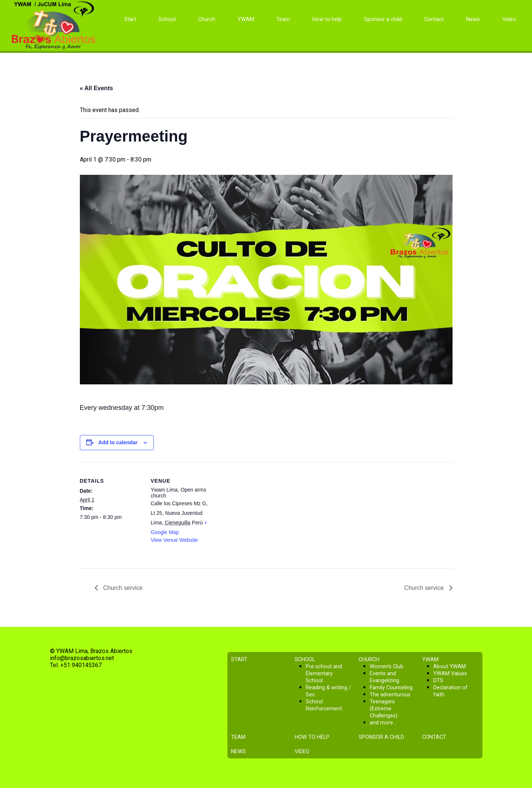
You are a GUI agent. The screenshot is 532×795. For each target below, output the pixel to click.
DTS (438, 681)
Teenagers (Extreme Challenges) (384, 709)
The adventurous (390, 695)
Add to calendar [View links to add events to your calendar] (118, 442)
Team (283, 19)
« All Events (96, 88)
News (473, 19)
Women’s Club (387, 667)
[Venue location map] (261, 513)
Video (509, 19)
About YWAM (450, 667)
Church (207, 19)
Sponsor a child (383, 19)
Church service (122, 588)
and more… (383, 723)
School (167, 19)
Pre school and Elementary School (324, 674)
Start (130, 19)
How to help (327, 19)
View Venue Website (174, 540)
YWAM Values (450, 674)
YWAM (246, 19)
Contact (434, 19)
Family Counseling (391, 688)
